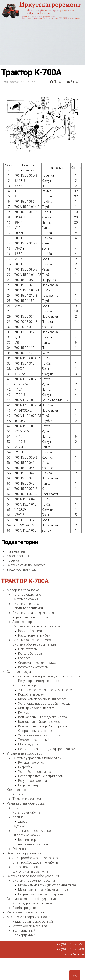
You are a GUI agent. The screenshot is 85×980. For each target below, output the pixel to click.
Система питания (25, 599)
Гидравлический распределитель (43, 894)
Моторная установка (23, 590)
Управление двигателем (30, 617)
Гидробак (25, 767)
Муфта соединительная (30, 926)
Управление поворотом (25, 753)
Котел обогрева (19, 556)
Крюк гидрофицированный (33, 903)
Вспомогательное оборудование (32, 899)
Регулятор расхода (33, 781)
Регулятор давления (28, 608)
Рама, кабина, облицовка (26, 803)
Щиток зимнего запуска (30, 871)
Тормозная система (28, 799)
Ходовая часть (18, 790)
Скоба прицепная (25, 908)
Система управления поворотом (37, 758)
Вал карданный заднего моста (41, 722)
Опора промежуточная (36, 731)
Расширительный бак (34, 635)
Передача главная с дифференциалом (47, 749)
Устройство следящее (35, 772)
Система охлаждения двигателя (36, 626)
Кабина (18, 817)
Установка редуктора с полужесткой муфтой (46, 676)
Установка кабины (27, 812)
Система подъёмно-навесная (34, 881)
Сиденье (19, 826)
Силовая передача (21, 672)
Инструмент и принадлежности (30, 912)
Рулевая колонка (31, 763)
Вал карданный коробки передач (42, 726)
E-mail (73, 82)
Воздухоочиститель (22, 570)
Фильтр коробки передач (37, 708)
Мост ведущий (29, 744)
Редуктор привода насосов (39, 681)
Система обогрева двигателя (34, 644)
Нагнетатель (16, 551)
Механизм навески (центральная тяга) (47, 885)
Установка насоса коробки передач (45, 704)
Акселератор (22, 622)
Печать (57, 82)
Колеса (18, 794)
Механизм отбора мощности (29, 917)
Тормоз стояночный (34, 740)
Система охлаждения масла (33, 640)
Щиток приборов (25, 867)
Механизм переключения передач (43, 699)
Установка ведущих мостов (39, 735)
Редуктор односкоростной (33, 921)
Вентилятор (27, 840)
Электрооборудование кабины (35, 862)
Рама (16, 808)
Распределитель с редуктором (41, 776)
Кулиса (24, 713)
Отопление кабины (27, 835)
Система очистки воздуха (26, 565)
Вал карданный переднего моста (42, 717)
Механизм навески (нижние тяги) (43, 890)
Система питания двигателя (33, 613)
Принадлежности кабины (31, 844)
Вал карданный (24, 931)
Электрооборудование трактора (37, 858)
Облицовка (21, 849)
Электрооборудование (24, 853)
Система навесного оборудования (33, 876)
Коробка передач (25, 685)
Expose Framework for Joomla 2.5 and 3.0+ (42, 32)
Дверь (23, 822)
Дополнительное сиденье (32, 831)
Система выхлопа (26, 604)
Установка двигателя (28, 595)
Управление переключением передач (46, 690)
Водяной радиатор (32, 631)
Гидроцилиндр (29, 785)
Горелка (13, 560)
